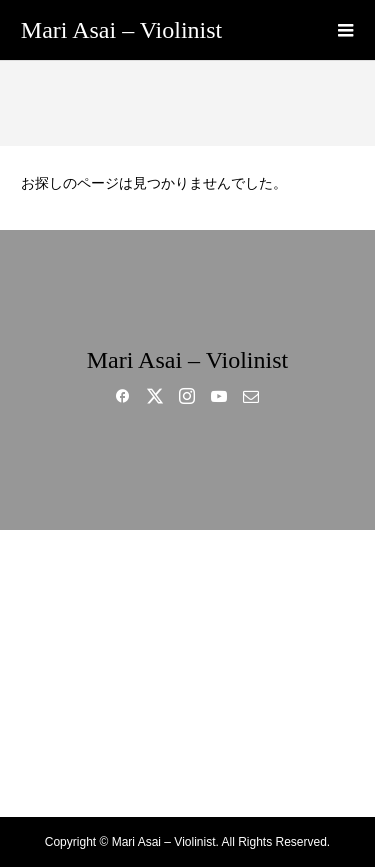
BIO (187, 603)
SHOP (188, 743)
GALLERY (187, 673)
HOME (187, 568)
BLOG (187, 708)
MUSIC (187, 638)
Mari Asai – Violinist (121, 30)
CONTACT (187, 778)
